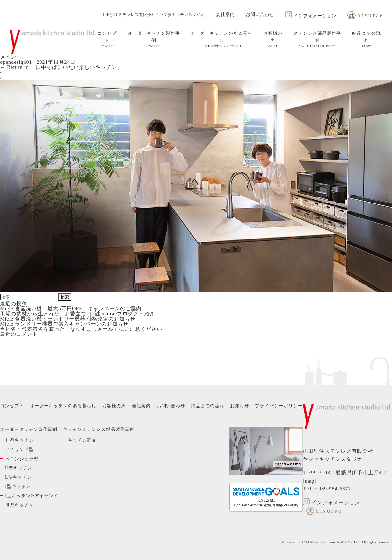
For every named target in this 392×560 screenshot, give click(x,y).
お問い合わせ (260, 15)
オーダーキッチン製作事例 (154, 40)
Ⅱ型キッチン (19, 440)
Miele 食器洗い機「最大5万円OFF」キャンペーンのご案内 (71, 309)
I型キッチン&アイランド (32, 496)
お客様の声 (273, 40)
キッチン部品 (82, 440)
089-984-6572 (335, 489)
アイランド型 (19, 449)
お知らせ (240, 406)
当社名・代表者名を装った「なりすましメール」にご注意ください (81, 329)
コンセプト (107, 40)
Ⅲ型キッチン (19, 505)
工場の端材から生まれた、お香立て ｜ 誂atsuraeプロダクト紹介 (77, 314)
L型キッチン (18, 477)
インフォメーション (311, 16)
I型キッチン (18, 486)
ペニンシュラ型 (22, 459)
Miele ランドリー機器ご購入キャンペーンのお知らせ (64, 324)
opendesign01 (16, 62)
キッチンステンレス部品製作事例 (98, 429)
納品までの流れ (367, 40)
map (309, 481)
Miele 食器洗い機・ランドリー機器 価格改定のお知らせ (68, 319)
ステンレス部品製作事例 (317, 40)
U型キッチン (19, 468)
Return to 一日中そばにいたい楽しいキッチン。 (61, 67)
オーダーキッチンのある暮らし (221, 40)
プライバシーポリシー (279, 406)
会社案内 (225, 15)
